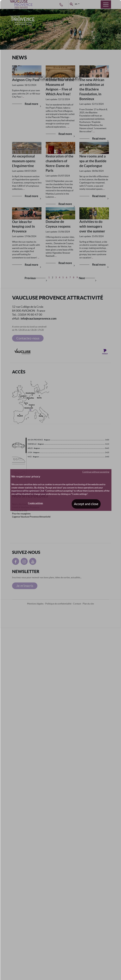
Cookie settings (35, 503)
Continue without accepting (96, 472)
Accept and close (86, 504)
